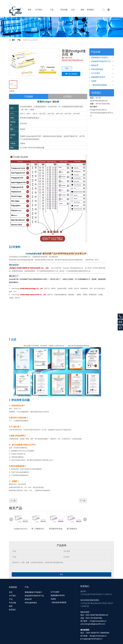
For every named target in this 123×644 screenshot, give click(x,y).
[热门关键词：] (104, 10)
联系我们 (12, 610)
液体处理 (95, 65)
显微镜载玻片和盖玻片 (100, 57)
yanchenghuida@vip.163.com (93, 624)
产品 (11, 599)
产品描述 (29, 96)
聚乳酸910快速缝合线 (57, 529)
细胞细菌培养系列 (98, 77)
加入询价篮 (73, 74)
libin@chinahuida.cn (98, 636)
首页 (11, 592)
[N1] (61, 27)
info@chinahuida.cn (87, 3)
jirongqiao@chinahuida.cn (91, 639)
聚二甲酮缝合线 (38, 529)
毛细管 (94, 81)
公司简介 (68, 96)
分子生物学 (96, 73)
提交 (61, 574)
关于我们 (12, 596)
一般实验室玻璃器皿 (99, 85)
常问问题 (12, 603)
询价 (67, 68)
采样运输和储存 (97, 69)
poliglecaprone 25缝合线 (22, 529)
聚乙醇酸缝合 (72, 529)
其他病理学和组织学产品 (101, 61)
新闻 (11, 606)
